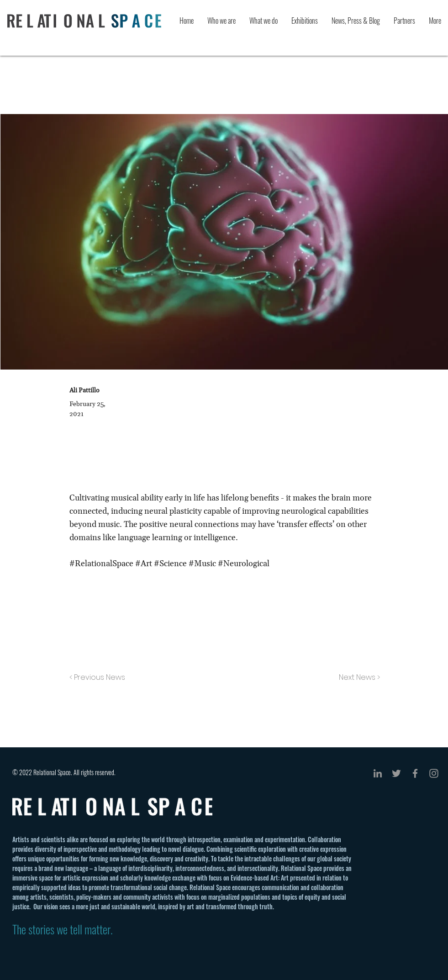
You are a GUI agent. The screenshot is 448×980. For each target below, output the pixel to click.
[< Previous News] (100, 678)
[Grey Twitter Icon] (396, 773)
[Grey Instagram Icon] (434, 773)
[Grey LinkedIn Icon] (378, 773)
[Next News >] (357, 678)
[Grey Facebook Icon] (415, 773)
